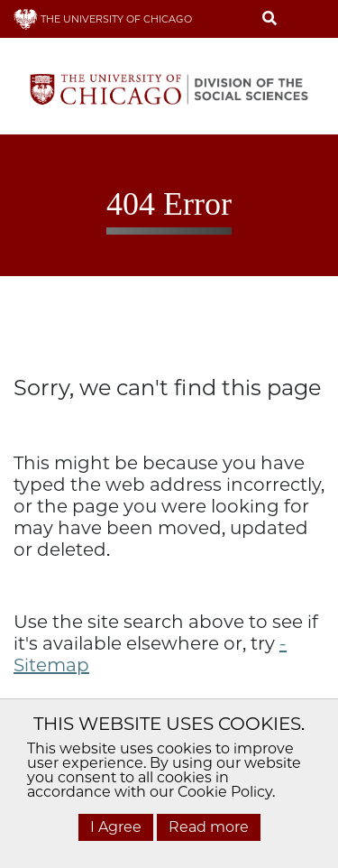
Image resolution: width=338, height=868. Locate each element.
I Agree (116, 827)
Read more (209, 827)
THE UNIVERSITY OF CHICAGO (103, 19)
